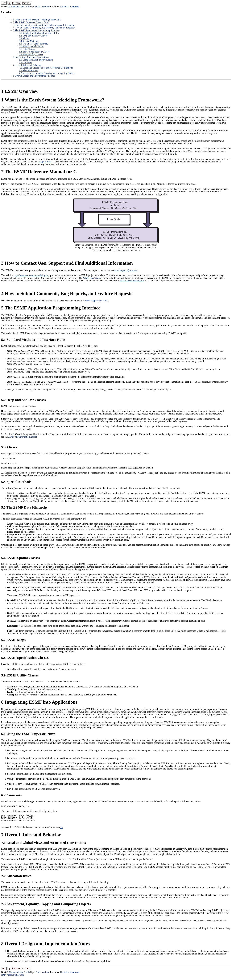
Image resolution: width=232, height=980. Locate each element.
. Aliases (24, 38)
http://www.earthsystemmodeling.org (32, 275)
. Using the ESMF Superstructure (36, 60)
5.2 (83, 954)
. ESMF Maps (27, 49)
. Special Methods (29, 41)
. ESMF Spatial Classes (31, 46)
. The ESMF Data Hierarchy (34, 44)
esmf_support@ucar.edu (126, 270)
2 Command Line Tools (18, 7)
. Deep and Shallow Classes (33, 36)
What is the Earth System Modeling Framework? (37, 20)
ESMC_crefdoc (42, 7)
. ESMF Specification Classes (34, 52)
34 (62, 830)
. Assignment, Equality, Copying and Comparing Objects (47, 73)
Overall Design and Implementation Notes (34, 76)
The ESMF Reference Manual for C (31, 22)
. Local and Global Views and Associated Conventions (46, 68)
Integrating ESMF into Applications (31, 57)
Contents (64, 7)
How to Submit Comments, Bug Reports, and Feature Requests (44, 28)
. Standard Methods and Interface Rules (39, 33)
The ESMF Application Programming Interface (36, 30)
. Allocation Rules (29, 70)
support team (45, 162)
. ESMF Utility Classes (31, 54)
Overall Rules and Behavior (27, 65)
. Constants (25, 62)
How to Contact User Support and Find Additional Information (44, 25)
